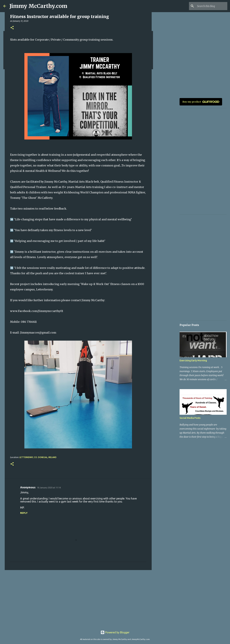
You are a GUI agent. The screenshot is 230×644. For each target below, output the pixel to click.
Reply (24, 513)
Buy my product (201, 102)
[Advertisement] (78, 599)
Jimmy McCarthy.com (38, 6)
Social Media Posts (190, 418)
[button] (12, 28)
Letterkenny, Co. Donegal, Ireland (38, 457)
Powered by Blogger (115, 632)
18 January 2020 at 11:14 (49, 488)
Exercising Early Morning (193, 360)
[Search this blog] (210, 6)
